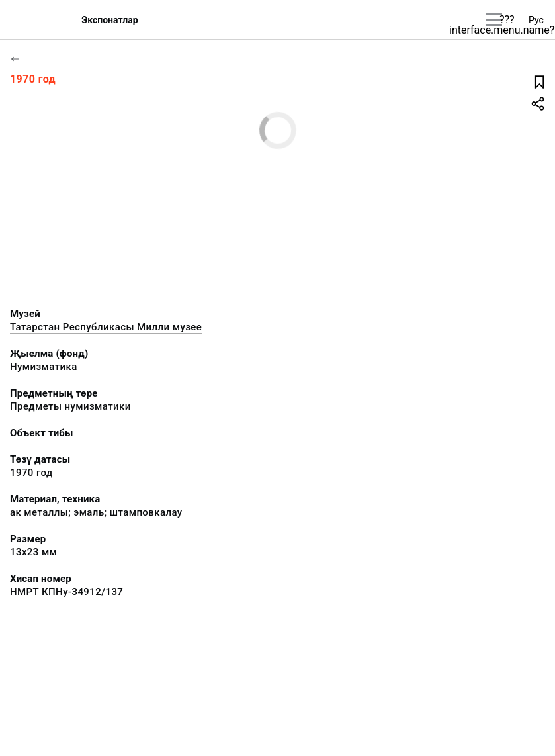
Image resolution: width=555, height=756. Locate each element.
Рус (536, 20)
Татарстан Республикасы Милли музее (106, 327)
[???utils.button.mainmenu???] (494, 20)
